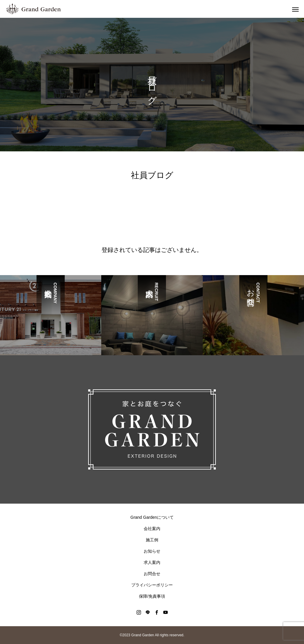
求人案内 (152, 562)
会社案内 (152, 529)
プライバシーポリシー (152, 585)
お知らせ (152, 551)
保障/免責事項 (152, 596)
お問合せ (152, 574)
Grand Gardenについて (152, 517)
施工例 (152, 540)
